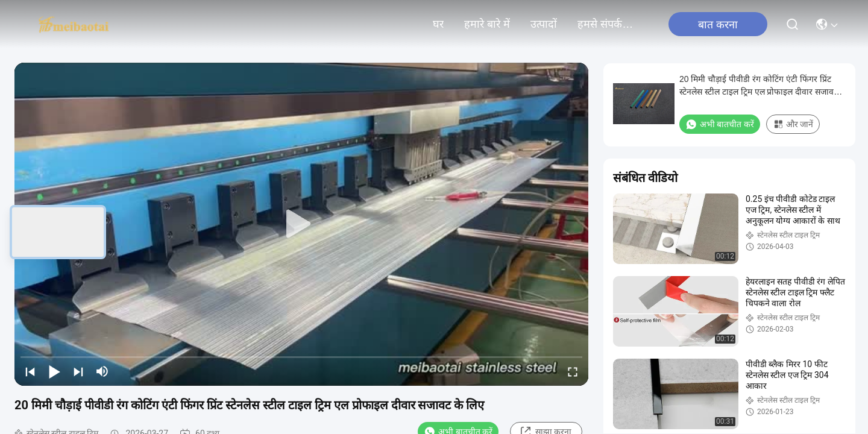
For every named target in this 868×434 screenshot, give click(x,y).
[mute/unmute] (102, 371)
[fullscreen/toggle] (573, 371)
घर (438, 24)
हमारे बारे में (487, 24)
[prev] (30, 371)
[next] (78, 371)
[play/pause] (54, 371)
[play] (301, 224)
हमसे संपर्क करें (606, 24)
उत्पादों (544, 24)
